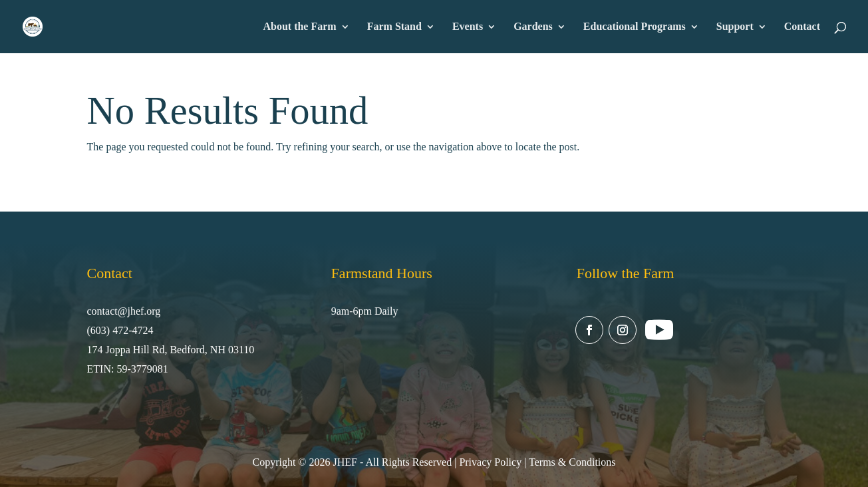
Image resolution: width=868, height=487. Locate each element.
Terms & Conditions (572, 462)
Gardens (533, 27)
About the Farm (299, 27)
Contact (802, 27)
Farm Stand (394, 27)
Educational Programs (635, 27)
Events (468, 27)
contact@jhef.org (124, 311)
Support (735, 27)
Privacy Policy (490, 462)
